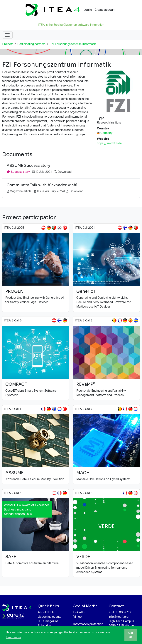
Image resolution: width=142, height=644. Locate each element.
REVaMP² (86, 384)
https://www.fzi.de (109, 143)
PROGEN (15, 291)
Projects (8, 44)
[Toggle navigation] (7, 35)
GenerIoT (86, 291)
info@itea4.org (119, 617)
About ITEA (46, 612)
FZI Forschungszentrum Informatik (73, 44)
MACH (83, 473)
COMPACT (16, 384)
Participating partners (31, 44)
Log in (88, 10)
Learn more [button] (13, 637)
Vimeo (77, 617)
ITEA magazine (48, 621)
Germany (106, 133)
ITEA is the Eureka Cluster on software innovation (71, 25)
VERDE (83, 557)
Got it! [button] (131, 635)
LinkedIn (79, 612)
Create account (105, 10)
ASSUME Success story (28, 166)
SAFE (11, 557)
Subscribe (44, 625)
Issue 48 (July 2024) (51, 191)
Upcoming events (49, 617)
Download (65, 172)
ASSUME (14, 473)
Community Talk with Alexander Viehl (42, 185)
